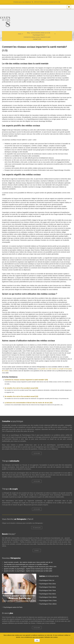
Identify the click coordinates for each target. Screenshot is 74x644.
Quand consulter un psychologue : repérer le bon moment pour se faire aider (28, 569)
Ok (37, 640)
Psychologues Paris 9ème (48, 594)
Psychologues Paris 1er (47, 580)
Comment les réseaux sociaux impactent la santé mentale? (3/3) (26, 380)
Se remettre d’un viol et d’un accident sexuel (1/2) (21, 396)
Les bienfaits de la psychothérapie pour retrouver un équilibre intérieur (26, 564)
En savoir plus (37, 528)
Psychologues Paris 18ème (48, 604)
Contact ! (37, 550)
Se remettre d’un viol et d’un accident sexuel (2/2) (21, 388)
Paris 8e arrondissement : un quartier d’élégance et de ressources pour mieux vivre (30, 567)
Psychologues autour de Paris (13, 607)
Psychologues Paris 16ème (48, 597)
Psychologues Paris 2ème (48, 584)
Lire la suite (37, 453)
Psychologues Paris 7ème (48, 590)
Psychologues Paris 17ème (48, 601)
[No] (71, 638)
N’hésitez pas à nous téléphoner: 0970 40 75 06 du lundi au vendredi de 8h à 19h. (37, 2)
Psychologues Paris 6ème (48, 587)
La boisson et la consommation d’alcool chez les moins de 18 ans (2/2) (29, 403)
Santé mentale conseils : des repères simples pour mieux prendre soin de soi (28, 562)
